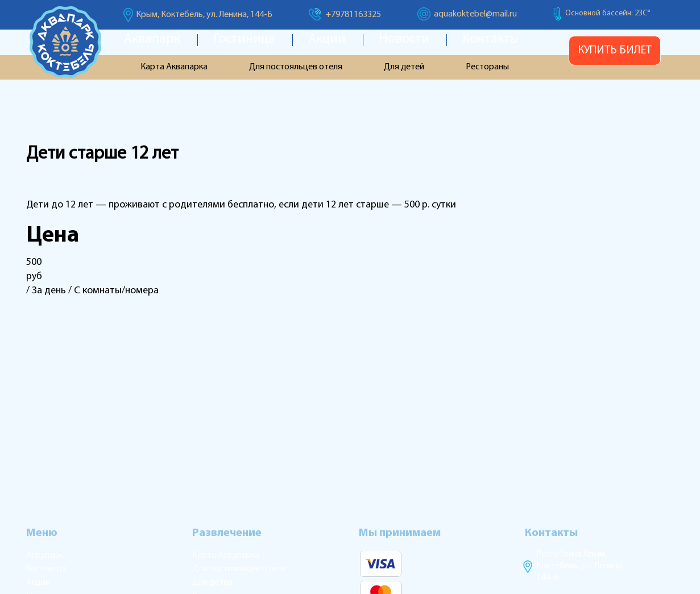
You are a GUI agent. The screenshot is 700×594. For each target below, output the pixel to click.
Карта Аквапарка (174, 67)
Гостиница (244, 40)
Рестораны (487, 67)
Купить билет (615, 51)
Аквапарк (152, 40)
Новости (404, 40)
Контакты (491, 40)
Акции (327, 40)
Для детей (404, 67)
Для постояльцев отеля (296, 67)
